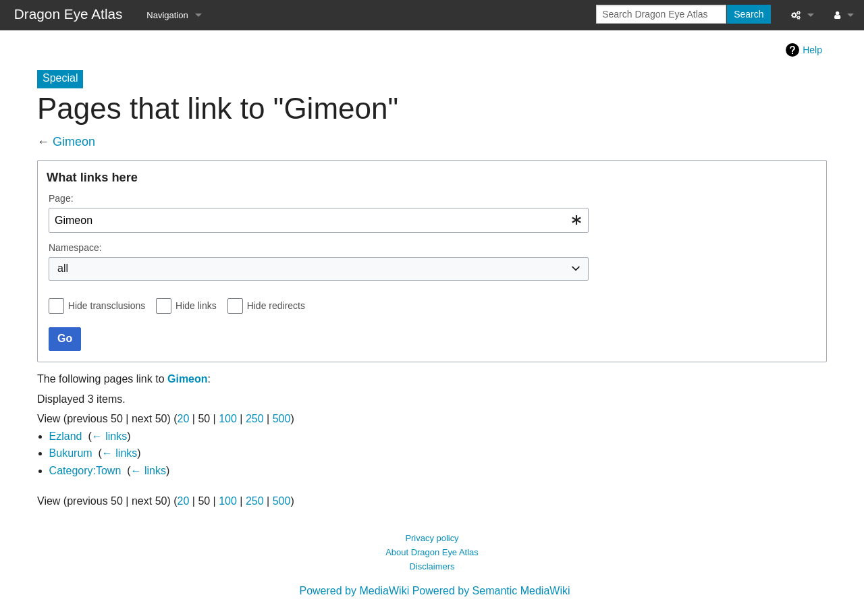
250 (255, 419)
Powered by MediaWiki (354, 591)
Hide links (196, 306)
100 (228, 419)
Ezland (66, 436)
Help (812, 50)
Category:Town (85, 471)
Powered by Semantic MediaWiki (491, 591)
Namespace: (75, 248)
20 (184, 419)
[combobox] (319, 220)
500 (282, 419)
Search (749, 14)
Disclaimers (432, 566)
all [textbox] (63, 268)
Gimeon (74, 142)
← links (109, 436)
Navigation (167, 15)
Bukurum (71, 453)
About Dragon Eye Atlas (432, 552)
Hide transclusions (107, 306)
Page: (61, 198)
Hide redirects (276, 306)
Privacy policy (432, 538)
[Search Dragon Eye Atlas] (661, 14)
